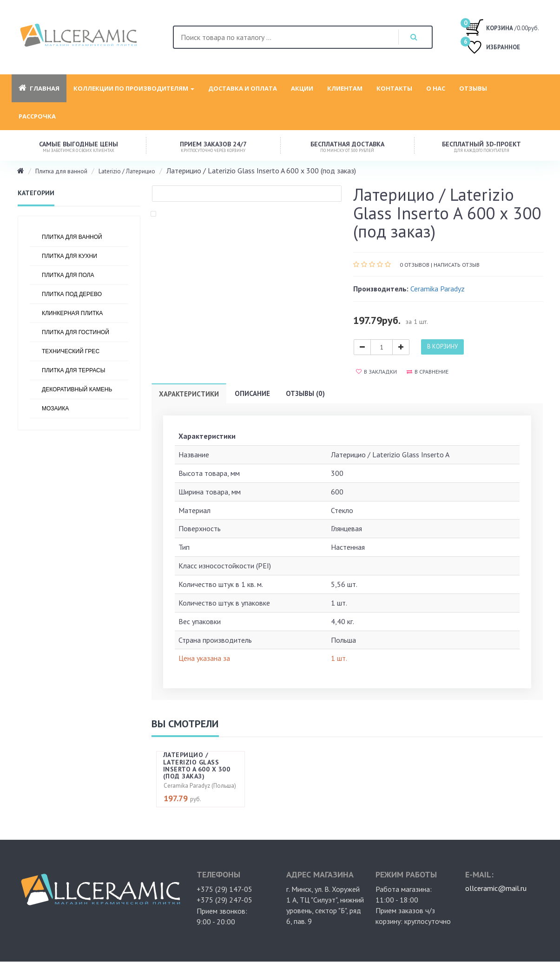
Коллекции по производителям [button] (134, 88)
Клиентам (345, 88)
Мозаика (55, 409)
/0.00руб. (502, 27)
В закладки (376, 372)
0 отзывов (415, 265)
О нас (436, 88)
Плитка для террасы (73, 370)
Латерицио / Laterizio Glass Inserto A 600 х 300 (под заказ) (197, 765)
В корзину (442, 346)
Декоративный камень (77, 389)
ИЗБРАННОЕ (493, 48)
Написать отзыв (457, 265)
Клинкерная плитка (72, 313)
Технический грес (71, 351)
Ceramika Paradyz (438, 289)
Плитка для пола (68, 275)
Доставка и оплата (243, 88)
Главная (39, 88)
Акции (302, 88)
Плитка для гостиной (76, 332)
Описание (252, 393)
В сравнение (428, 372)
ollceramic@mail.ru (496, 888)
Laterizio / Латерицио (127, 171)
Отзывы (473, 88)
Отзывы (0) (305, 393)
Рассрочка (37, 116)
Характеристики (189, 394)
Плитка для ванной (61, 171)
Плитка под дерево (72, 294)
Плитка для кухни (69, 256)
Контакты (394, 88)
